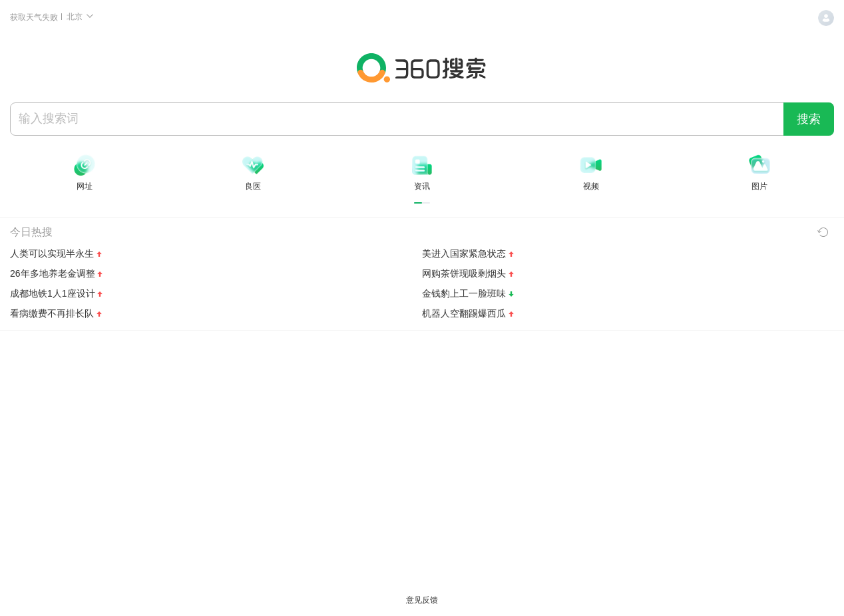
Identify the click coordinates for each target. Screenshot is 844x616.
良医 (253, 186)
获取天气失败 (35, 17)
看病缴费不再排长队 (52, 313)
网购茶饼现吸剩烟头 (464, 273)
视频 (591, 186)
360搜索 (422, 68)
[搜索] (397, 118)
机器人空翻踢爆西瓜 (464, 313)
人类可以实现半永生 (52, 253)
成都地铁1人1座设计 (53, 293)
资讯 (422, 186)
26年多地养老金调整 (53, 273)
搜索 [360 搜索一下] (809, 119)
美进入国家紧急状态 (464, 253)
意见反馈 (422, 600)
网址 (85, 186)
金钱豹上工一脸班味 (464, 293)
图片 (759, 186)
